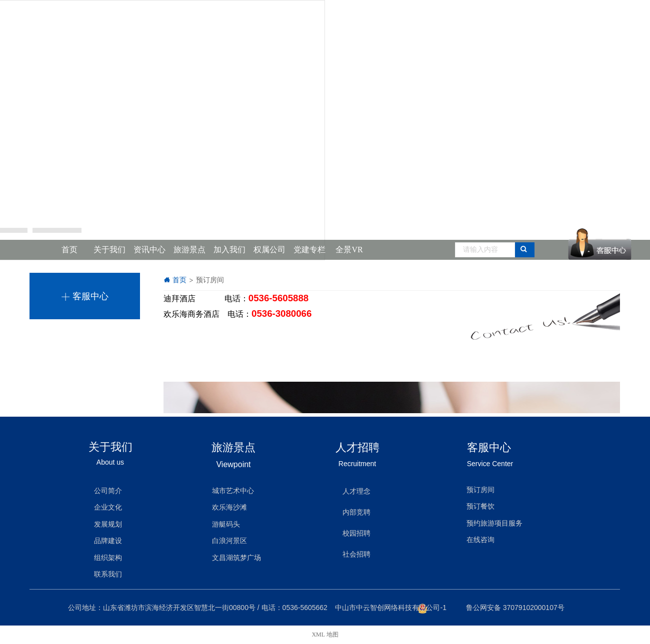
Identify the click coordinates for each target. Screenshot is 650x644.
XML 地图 (325, 635)
